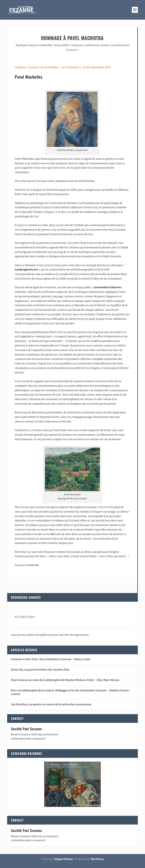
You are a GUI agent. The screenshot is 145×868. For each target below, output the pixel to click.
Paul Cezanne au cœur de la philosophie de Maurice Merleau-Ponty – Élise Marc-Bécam (65, 680)
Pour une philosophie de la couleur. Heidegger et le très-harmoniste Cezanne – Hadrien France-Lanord (70, 692)
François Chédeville (40, 45)
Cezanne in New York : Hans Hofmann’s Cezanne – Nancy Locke (51, 659)
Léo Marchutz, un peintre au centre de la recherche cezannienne (51, 704)
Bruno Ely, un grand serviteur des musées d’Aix (40, 670)
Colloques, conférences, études (90, 45)
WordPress (97, 859)
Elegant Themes (64, 859)
